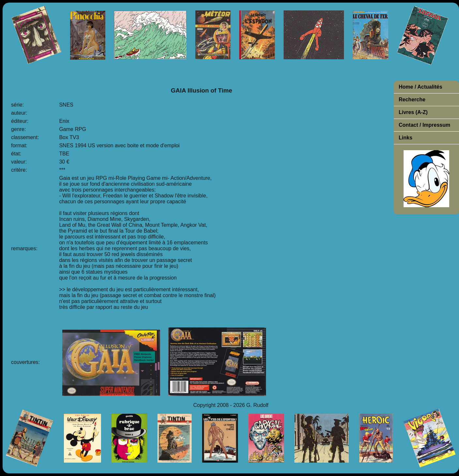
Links (406, 138)
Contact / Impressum (424, 125)
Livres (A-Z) (413, 112)
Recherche (412, 100)
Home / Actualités (421, 87)
